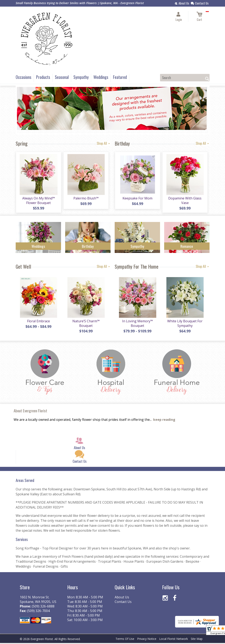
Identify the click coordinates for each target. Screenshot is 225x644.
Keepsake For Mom (137, 199)
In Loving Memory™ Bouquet (137, 324)
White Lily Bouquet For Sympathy (185, 324)
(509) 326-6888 (43, 607)
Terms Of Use (125, 640)
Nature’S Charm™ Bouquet (86, 324)
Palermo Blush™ (86, 199)
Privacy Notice (147, 640)
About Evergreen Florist (30, 412)
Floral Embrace (38, 322)
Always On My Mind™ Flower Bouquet (38, 201)
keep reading (164, 421)
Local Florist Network (174, 640)
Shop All (104, 143)
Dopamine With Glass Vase (185, 201)
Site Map (197, 640)
